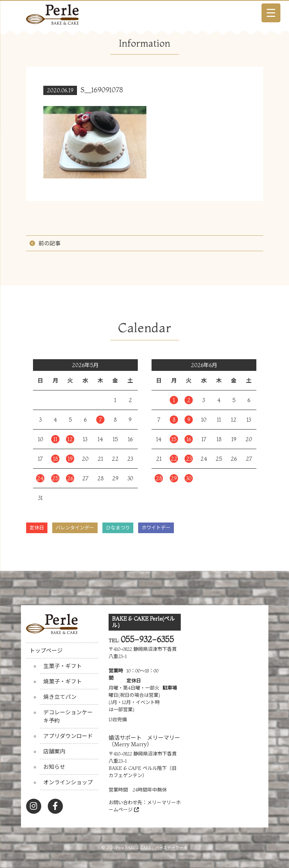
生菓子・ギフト (63, 666)
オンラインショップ (68, 782)
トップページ (46, 650)
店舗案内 (54, 751)
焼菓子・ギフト (63, 681)
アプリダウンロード (68, 736)
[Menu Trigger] (271, 13)
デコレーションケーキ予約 (68, 716)
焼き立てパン (60, 697)
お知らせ (54, 767)
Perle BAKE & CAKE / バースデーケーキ (152, 848)
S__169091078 (102, 90)
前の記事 (49, 243)
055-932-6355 (147, 639)
